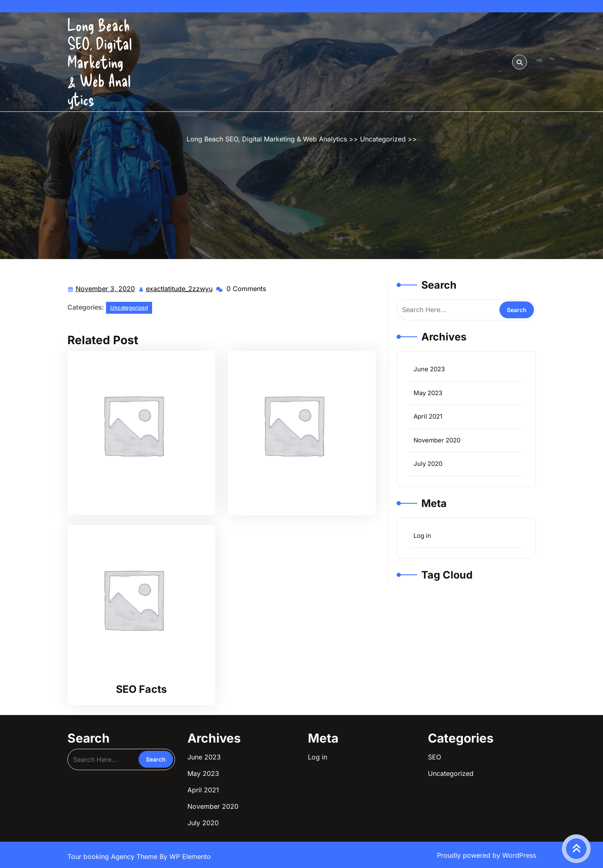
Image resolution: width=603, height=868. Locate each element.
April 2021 (428, 416)
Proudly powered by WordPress (486, 855)
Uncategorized (383, 139)
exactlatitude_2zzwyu (180, 288)
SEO (434, 757)
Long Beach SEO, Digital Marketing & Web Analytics (100, 62)
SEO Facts (141, 689)
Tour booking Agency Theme (113, 856)
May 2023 (428, 393)
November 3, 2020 (106, 289)
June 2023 (429, 369)
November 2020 (437, 440)
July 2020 (428, 464)
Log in (422, 536)
